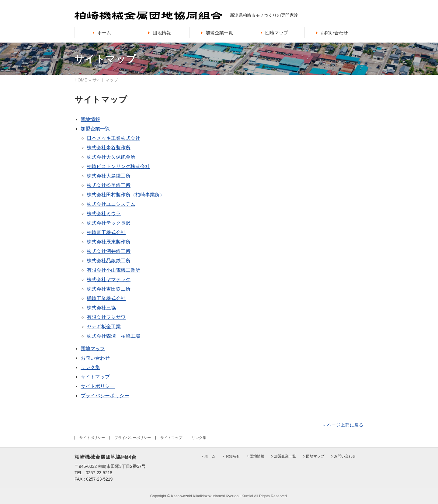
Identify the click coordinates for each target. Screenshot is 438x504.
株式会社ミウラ (104, 214)
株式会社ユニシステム (111, 204)
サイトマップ (95, 377)
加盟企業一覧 (95, 129)
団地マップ (93, 349)
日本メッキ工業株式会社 (113, 138)
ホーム (210, 456)
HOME (81, 80)
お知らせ (233, 456)
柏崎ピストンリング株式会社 (118, 166)
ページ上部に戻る (345, 425)
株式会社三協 (101, 308)
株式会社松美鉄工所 (109, 185)
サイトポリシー (98, 386)
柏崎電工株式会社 (106, 232)
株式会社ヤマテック (109, 280)
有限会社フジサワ (106, 317)
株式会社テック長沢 (109, 223)
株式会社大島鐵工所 (109, 176)
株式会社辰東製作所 (109, 242)
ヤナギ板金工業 (104, 327)
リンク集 (90, 367)
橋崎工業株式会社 (106, 298)
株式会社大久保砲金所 (111, 157)
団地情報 (90, 119)
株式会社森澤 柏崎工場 (113, 336)
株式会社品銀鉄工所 (109, 261)
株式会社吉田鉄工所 (109, 289)
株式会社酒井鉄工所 (109, 251)
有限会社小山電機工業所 (113, 270)
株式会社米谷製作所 (109, 148)
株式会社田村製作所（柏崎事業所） (126, 195)
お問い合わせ (95, 358)
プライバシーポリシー (105, 396)
